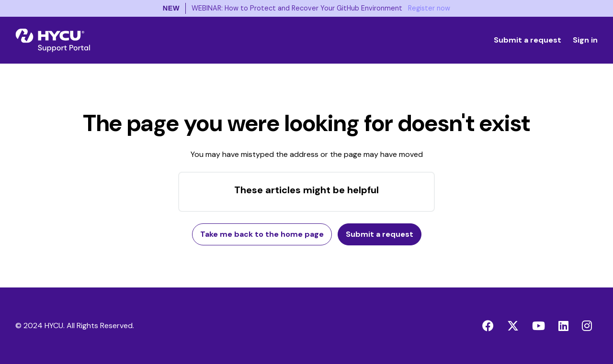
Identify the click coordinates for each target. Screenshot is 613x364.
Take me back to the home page (262, 234)
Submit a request (528, 40)
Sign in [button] (585, 40)
